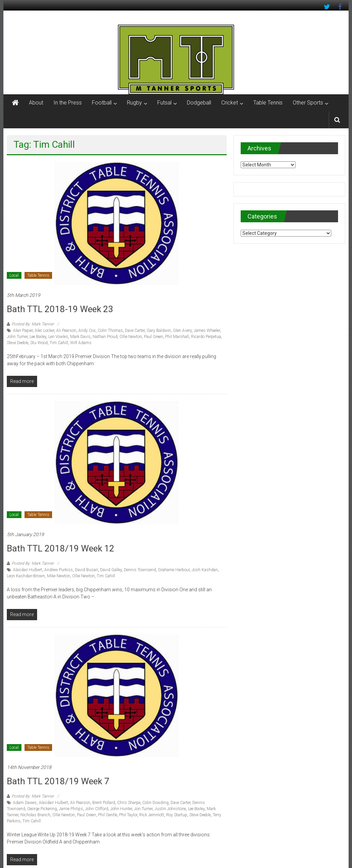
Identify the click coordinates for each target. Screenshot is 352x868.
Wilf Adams (81, 343)
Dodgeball (199, 103)
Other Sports (308, 103)
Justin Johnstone (170, 809)
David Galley (111, 570)
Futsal (164, 103)
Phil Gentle (108, 815)
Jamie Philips (71, 809)
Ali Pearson (66, 331)
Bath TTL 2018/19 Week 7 (58, 781)
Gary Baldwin (159, 331)
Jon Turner (143, 809)
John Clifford (97, 809)
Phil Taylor (128, 815)
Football (102, 103)
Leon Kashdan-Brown (26, 576)
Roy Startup (177, 815)
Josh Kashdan (205, 570)
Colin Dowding (155, 803)
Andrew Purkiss (59, 570)
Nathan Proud (105, 337)
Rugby (134, 103)
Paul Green (154, 337)
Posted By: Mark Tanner (33, 324)
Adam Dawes (25, 803)
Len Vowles (58, 337)
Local (14, 275)
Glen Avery (182, 331)
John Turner (17, 337)
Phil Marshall (177, 337)
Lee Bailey (38, 337)
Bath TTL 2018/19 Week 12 (61, 548)
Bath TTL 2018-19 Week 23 (60, 309)
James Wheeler (207, 331)
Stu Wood (39, 343)
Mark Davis (80, 337)
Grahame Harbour (174, 570)
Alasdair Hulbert (28, 570)
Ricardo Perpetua (206, 337)
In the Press (68, 103)
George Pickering (42, 809)
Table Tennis (268, 103)
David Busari (86, 570)
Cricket (230, 103)
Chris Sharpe (129, 803)
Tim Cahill (59, 343)
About (36, 103)
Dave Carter (135, 331)
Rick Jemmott (152, 815)
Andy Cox (87, 331)
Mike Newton (59, 576)
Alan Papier (23, 331)
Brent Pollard (104, 803)
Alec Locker (44, 331)
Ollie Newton (131, 337)
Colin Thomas (110, 331)
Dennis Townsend (140, 570)
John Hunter (121, 809)
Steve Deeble (18, 343)
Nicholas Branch (35, 815)
